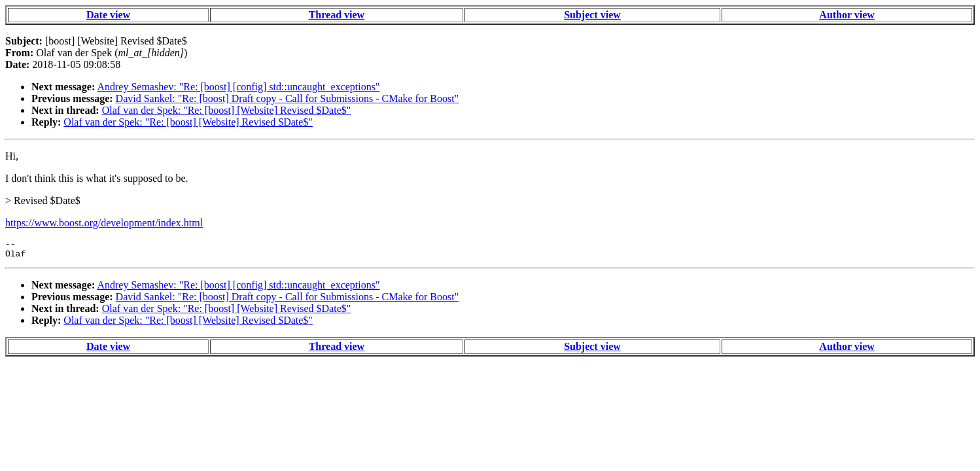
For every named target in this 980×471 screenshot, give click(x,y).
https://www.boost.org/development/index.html (104, 223)
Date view (108, 15)
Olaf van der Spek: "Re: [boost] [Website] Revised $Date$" (227, 110)
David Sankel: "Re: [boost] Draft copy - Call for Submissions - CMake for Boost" (288, 98)
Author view (847, 15)
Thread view (337, 15)
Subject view (592, 15)
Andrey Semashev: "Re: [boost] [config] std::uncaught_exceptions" (238, 87)
